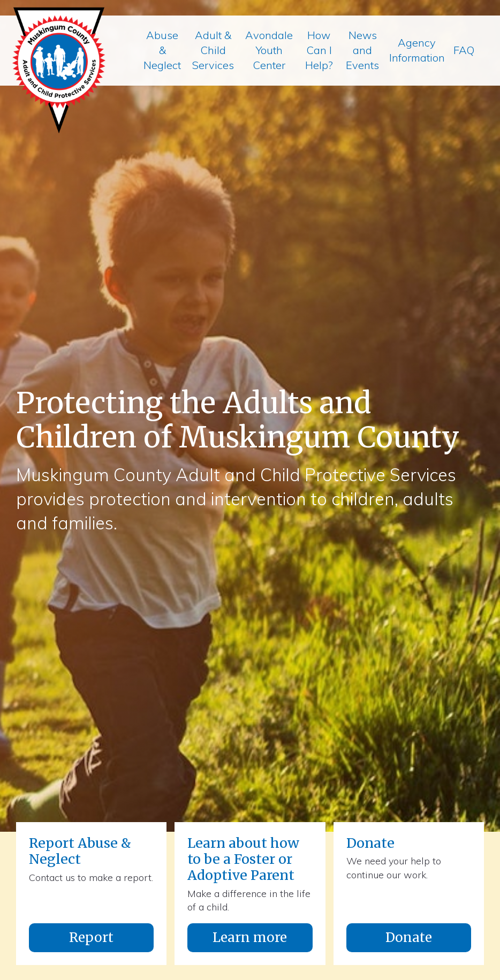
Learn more (250, 937)
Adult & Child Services (213, 50)
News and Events (362, 50)
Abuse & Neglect (162, 50)
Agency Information (417, 50)
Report (91, 937)
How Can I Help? (319, 50)
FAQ (464, 50)
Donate (409, 937)
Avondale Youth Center (269, 50)
